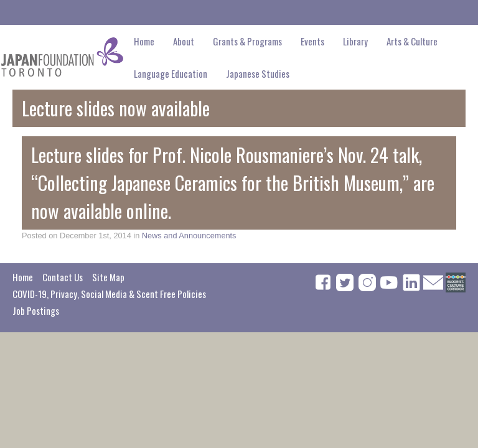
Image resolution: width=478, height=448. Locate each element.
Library (355, 41)
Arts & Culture (412, 41)
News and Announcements (189, 236)
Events (312, 41)
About (184, 41)
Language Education (171, 73)
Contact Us (63, 277)
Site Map (108, 277)
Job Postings (36, 310)
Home (144, 41)
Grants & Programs (247, 41)
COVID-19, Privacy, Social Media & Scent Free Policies (109, 294)
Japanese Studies (258, 73)
